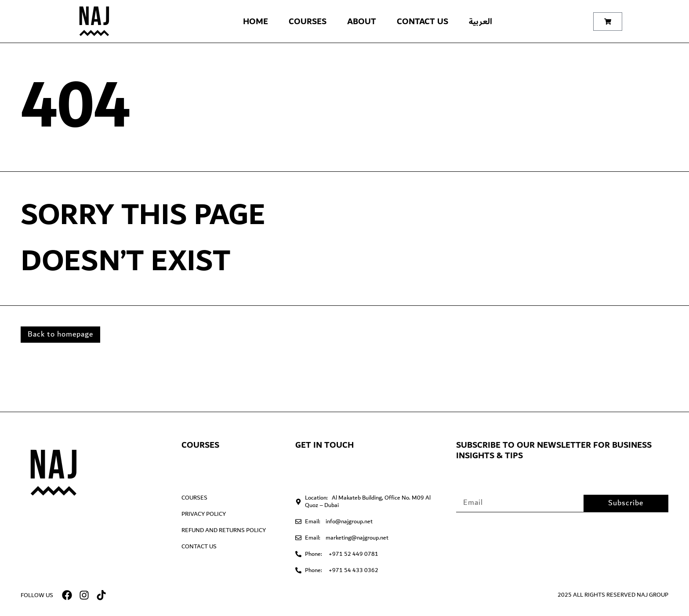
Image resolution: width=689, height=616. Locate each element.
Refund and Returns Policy (224, 531)
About (362, 22)
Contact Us (422, 22)
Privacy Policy (204, 514)
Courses (308, 22)
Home (256, 22)
